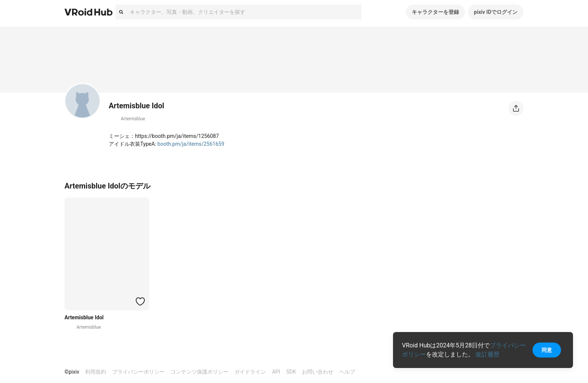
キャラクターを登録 (435, 12)
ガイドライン (250, 372)
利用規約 (96, 372)
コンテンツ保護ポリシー (199, 372)
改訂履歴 (487, 354)
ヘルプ (347, 372)
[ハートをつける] (140, 301)
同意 (547, 350)
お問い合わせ (318, 372)
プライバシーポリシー (138, 372)
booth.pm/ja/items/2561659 (191, 144)
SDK (291, 372)
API (276, 372)
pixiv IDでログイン (496, 12)
